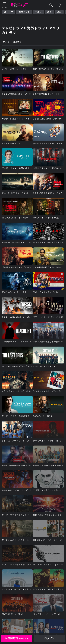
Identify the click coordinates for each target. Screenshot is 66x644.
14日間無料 (17, 638)
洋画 (59, 12)
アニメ (38, 12)
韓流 (49, 12)
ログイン (50, 638)
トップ (9, 12)
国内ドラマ (24, 12)
